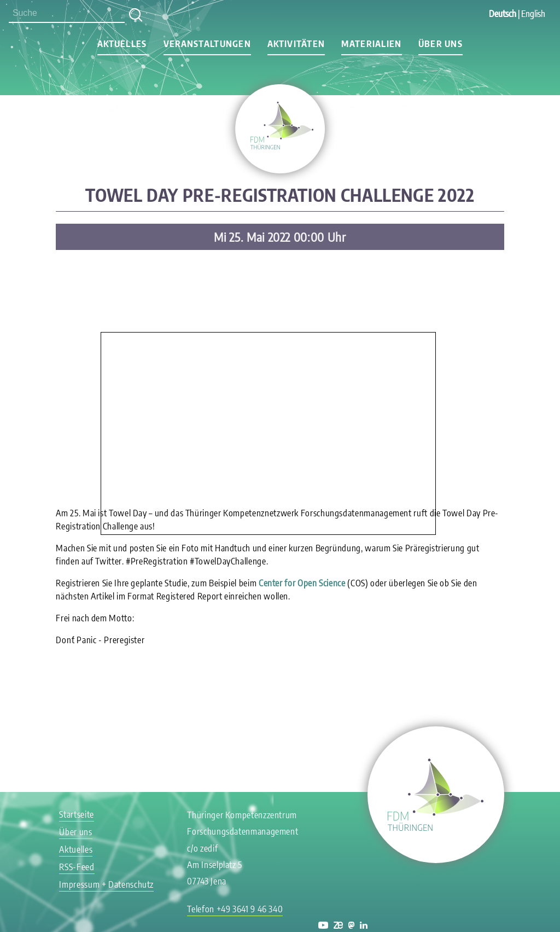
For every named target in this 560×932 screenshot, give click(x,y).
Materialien (371, 44)
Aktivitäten (296, 44)
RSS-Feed (77, 867)
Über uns (441, 44)
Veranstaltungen (207, 44)
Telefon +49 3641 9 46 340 (235, 909)
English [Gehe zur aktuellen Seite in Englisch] (533, 14)
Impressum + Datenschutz (106, 884)
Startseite (76, 814)
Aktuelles (122, 44)
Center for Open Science (302, 583)
